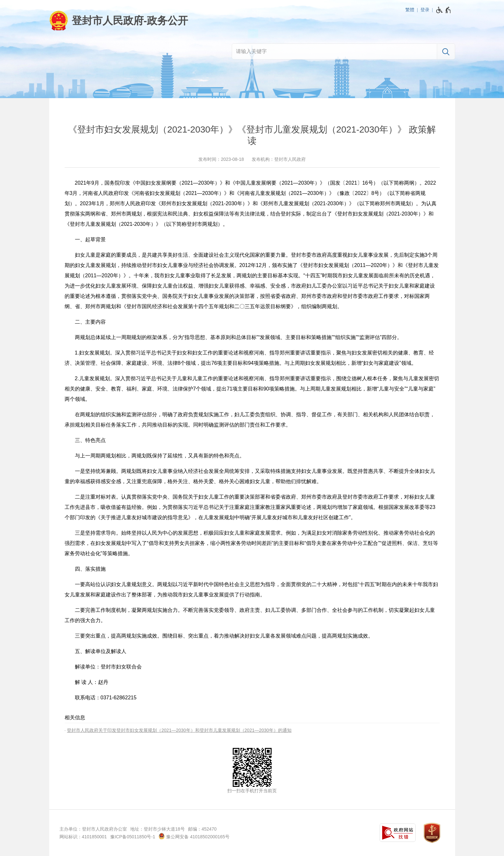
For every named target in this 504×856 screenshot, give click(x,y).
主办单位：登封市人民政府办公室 (93, 829)
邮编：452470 (202, 829)
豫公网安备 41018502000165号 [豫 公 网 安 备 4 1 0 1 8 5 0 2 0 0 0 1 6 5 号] (194, 836)
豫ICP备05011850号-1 (133, 837)
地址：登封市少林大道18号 (157, 829)
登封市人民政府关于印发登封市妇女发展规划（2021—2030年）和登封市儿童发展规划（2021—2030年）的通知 (179, 730)
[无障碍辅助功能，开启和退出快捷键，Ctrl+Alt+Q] (444, 10)
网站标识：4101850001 (83, 837)
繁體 (410, 10)
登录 (425, 10)
